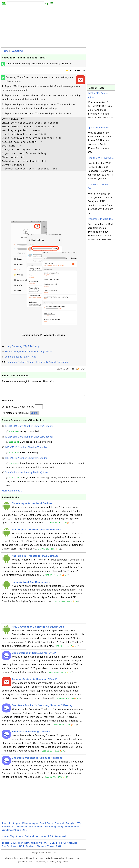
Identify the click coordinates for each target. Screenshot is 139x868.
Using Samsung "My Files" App (22, 346)
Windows (37, 846)
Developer (17, 846)
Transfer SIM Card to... (101, 219)
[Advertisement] (43, 28)
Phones (41, 849)
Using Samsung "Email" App (20, 357)
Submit (35, 416)
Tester (6, 846)
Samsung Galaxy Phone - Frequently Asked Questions (37, 362)
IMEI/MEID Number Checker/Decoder (26, 450)
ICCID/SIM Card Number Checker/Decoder (29, 429)
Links (14, 849)
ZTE (25, 833)
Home (5, 51)
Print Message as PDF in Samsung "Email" (29, 352)
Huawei (6, 829)
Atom (58, 839)
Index (43, 839)
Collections (31, 839)
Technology (72, 829)
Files (59, 846)
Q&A (22, 849)
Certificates (70, 846)
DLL (52, 846)
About (20, 839)
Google (70, 826)
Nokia (32, 829)
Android (7, 826)
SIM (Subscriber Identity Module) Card (27, 475)
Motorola (22, 829)
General (60, 826)
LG (14, 829)
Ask (65, 839)
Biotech (31, 849)
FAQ (59, 849)
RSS (50, 839)
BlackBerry (47, 826)
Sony (60, 829)
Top (12, 839)
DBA (27, 846)
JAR (46, 846)
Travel (51, 849)
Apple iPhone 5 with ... (100, 128)
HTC (78, 826)
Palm (40, 829)
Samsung (17, 51)
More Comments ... (13, 494)
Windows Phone (11, 833)
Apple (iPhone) (22, 826)
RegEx (6, 849)
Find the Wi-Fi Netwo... (101, 158)
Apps (35, 826)
